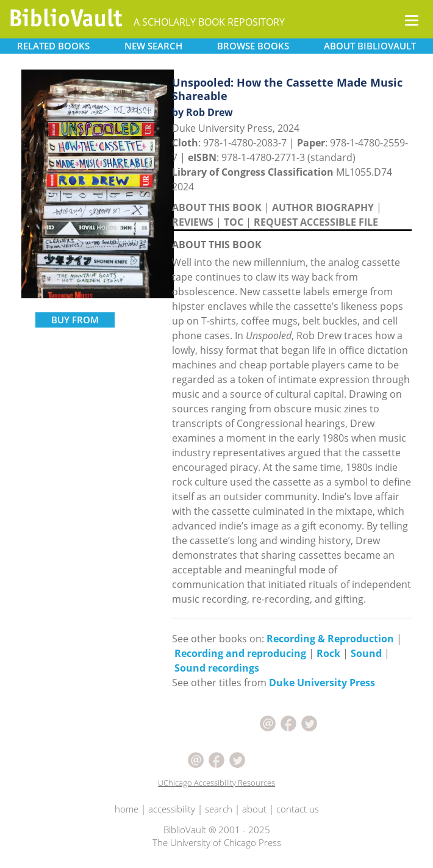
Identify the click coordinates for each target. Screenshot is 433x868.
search (219, 809)
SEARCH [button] (153, 46)
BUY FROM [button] (75, 320)
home (127, 809)
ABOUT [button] (370, 46)
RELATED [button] (53, 46)
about (254, 809)
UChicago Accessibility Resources (216, 783)
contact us (298, 809)
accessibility (172, 809)
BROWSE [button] (253, 46)
